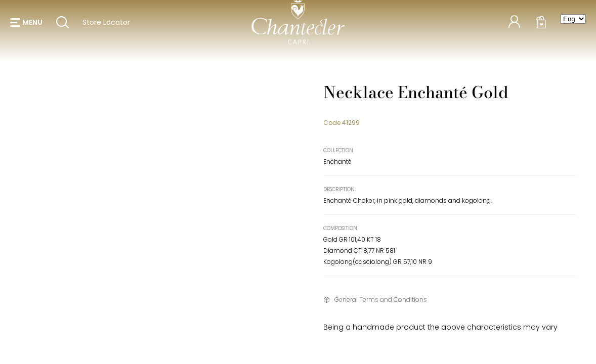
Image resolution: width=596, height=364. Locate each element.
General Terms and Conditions (381, 300)
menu (32, 25)
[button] (26, 25)
